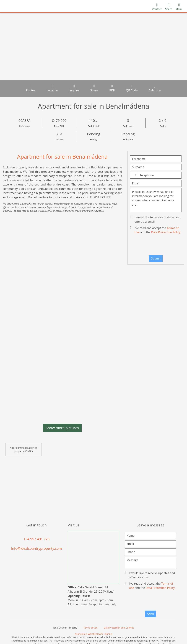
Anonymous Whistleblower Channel (93, 634)
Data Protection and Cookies (119, 628)
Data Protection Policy (166, 232)
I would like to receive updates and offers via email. (156, 219)
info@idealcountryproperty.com (37, 548)
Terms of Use (91, 628)
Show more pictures (62, 428)
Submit (156, 258)
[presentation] (160, 245)
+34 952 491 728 (37, 539)
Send (150, 614)
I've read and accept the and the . (156, 230)
